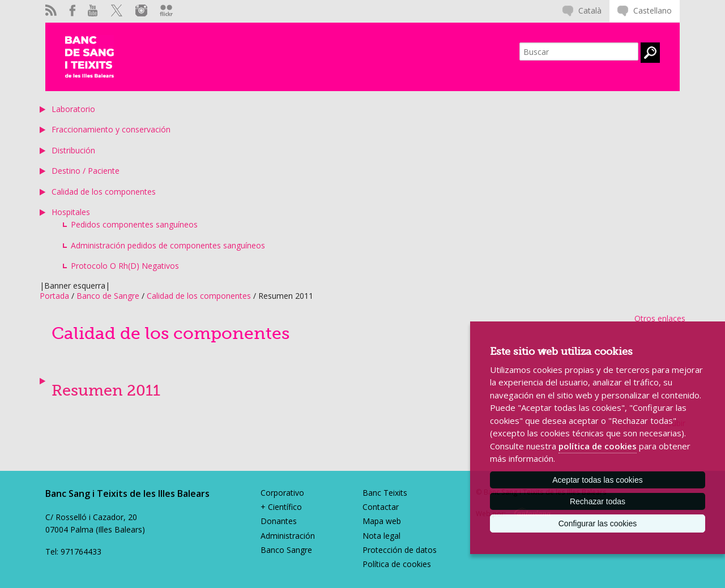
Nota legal (381, 536)
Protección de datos (400, 550)
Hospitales (71, 212)
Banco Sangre (286, 550)
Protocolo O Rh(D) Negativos (125, 266)
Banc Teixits (385, 493)
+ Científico (281, 507)
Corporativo (282, 493)
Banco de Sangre (108, 296)
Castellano (652, 10)
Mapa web (382, 521)
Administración (288, 536)
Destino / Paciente (86, 171)
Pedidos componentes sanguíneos (134, 224)
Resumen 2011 (106, 391)
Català (590, 10)
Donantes (279, 521)
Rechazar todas (598, 501)
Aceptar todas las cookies (598, 480)
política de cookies (598, 446)
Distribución (73, 150)
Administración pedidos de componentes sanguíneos (168, 245)
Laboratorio (73, 109)
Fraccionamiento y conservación (111, 129)
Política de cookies (397, 564)
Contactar (381, 507)
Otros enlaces (660, 318)
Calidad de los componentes (104, 192)
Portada (54, 296)
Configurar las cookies (598, 523)
